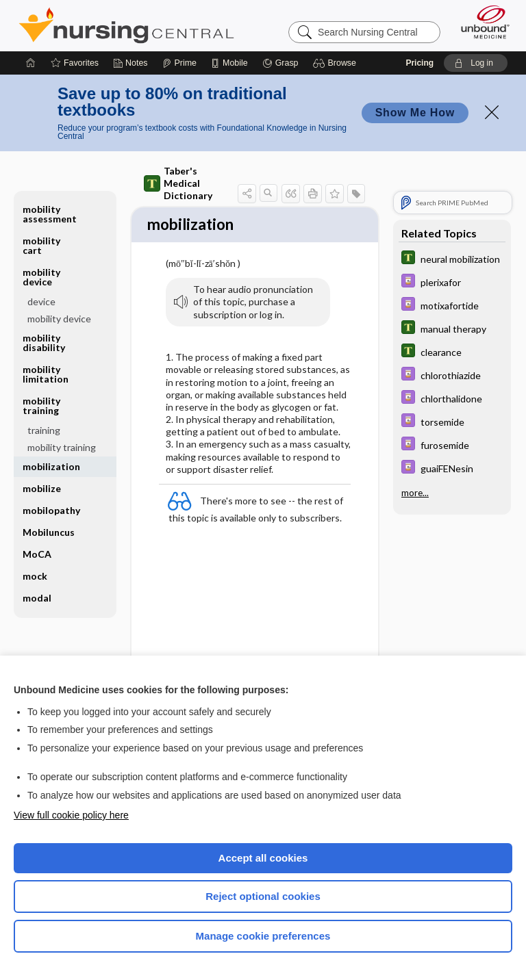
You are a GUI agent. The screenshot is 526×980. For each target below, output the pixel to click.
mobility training (41, 405)
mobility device (41, 277)
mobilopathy (51, 510)
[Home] (31, 63)
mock (35, 576)
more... (415, 493)
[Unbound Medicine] (481, 22)
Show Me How (415, 113)
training (44, 430)
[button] (337, 63)
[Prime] (179, 63)
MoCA (37, 554)
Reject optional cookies (263, 896)
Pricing (419, 63)
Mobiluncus (49, 532)
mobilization (51, 466)
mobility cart (41, 245)
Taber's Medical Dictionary (178, 183)
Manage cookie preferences (263, 936)
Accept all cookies (263, 858)
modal (37, 598)
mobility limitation (46, 374)
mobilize (42, 488)
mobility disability (44, 343)
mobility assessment (50, 214)
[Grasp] (280, 63)
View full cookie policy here (71, 815)
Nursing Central (126, 25)
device (41, 301)
